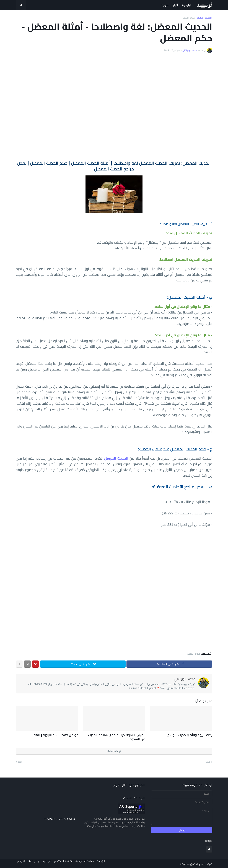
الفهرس (20, 863)
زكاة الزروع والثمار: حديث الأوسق (193, 734)
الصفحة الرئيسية (204, 18)
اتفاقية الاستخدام (66, 863)
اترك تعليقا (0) (114, 750)
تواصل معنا (34, 863)
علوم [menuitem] (166, 5)
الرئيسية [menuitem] (187, 5)
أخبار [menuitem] (176, 5)
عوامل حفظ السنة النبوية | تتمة (59, 734)
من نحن (49, 863)
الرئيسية (106, 863)
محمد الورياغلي (185, 679)
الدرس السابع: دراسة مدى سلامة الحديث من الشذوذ (118, 736)
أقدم (20, 761)
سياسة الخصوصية (88, 863)
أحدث (208, 761)
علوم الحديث (189, 18)
